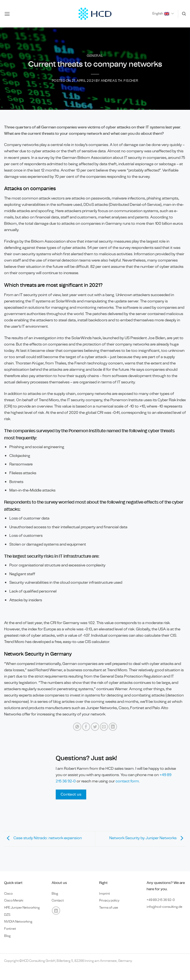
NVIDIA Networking (18, 922)
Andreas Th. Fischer (119, 81)
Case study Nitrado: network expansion (43, 838)
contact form (127, 781)
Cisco (8, 894)
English (163, 14)
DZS (7, 915)
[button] (7, 14)
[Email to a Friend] (104, 727)
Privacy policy (109, 900)
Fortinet (10, 929)
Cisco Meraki (14, 900)
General (95, 56)
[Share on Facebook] (86, 727)
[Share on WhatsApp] (77, 727)
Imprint (104, 894)
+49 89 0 (161, 900)
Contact (58, 900)
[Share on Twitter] (95, 727)
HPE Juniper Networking (22, 908)
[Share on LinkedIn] (113, 727)
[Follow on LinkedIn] (56, 911)
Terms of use (109, 908)
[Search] (184, 14)
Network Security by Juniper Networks (148, 838)
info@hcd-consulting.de (164, 907)
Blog (7, 936)
